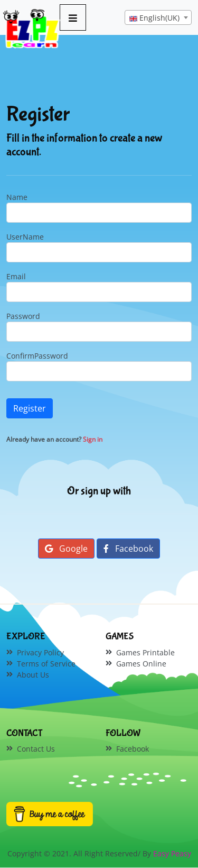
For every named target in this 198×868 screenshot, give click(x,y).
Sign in (93, 439)
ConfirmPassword (37, 356)
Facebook (128, 549)
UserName (25, 237)
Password (23, 316)
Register (30, 408)
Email (16, 276)
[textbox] (158, 18)
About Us (33, 675)
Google (66, 549)
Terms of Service (46, 664)
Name (17, 197)
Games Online (141, 664)
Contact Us (36, 749)
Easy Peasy (172, 853)
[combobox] (158, 17)
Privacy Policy (40, 652)
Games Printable (145, 652)
